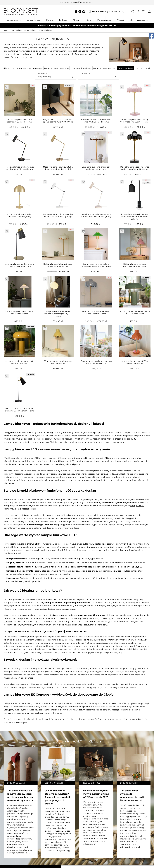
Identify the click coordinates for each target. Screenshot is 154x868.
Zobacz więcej (59, 745)
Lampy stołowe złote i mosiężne (27, 68)
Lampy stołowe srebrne (104, 68)
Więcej (120, 20)
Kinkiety (63, 20)
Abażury (77, 20)
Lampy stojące (33, 20)
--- (81, 77)
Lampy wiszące (14, 20)
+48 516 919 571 (108, 12)
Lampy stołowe (30, 30)
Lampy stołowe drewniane (57, 68)
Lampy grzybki (143, 68)
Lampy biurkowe (45, 30)
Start (6, 30)
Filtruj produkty (44, 77)
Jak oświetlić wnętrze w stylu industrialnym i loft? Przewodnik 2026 (96, 794)
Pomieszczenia (104, 20)
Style (89, 20)
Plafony (50, 20)
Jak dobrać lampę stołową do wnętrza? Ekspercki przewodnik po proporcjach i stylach (58, 797)
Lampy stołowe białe (81, 68)
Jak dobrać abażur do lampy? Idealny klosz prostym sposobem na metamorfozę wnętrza (20, 796)
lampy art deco (44, 528)
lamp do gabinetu (25, 57)
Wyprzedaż (142, 20)
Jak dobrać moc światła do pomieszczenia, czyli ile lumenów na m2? (132, 796)
